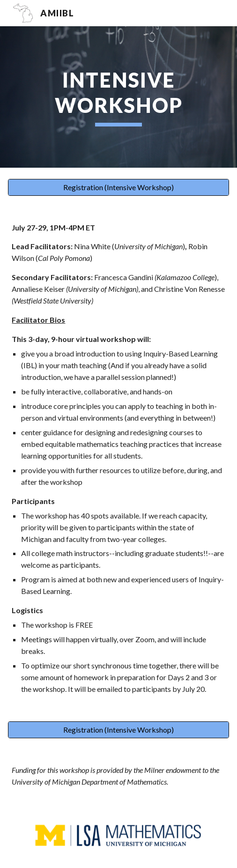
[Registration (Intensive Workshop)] (118, 187)
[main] (118, 97)
